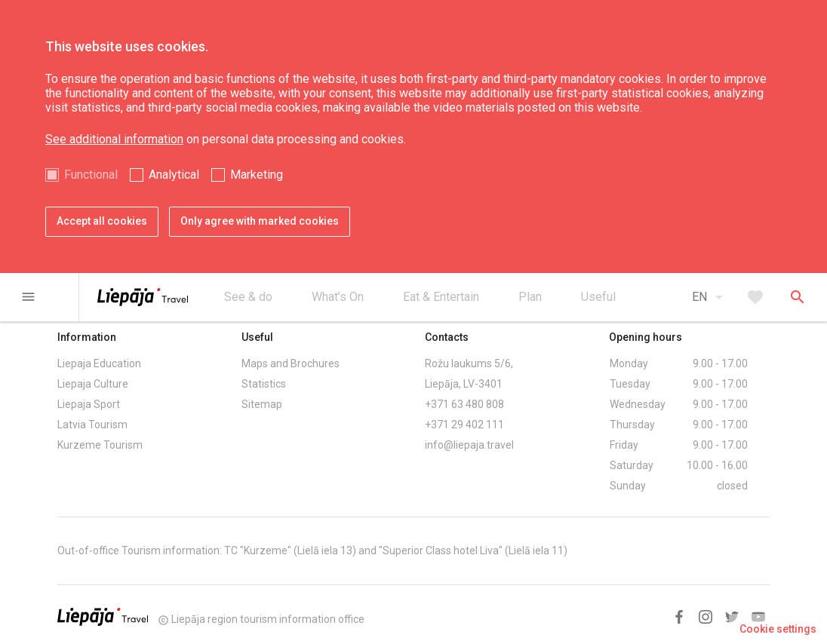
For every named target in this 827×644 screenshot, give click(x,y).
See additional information (114, 139)
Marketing (257, 175)
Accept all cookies (102, 221)
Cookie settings (778, 629)
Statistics (264, 384)
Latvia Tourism (92, 425)
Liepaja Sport (89, 404)
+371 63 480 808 (464, 404)
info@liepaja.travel (469, 445)
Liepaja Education (99, 363)
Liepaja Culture (93, 384)
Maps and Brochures (291, 363)
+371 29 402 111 (464, 425)
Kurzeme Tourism (100, 445)
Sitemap (262, 404)
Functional (91, 175)
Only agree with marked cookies (260, 221)
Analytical (174, 175)
